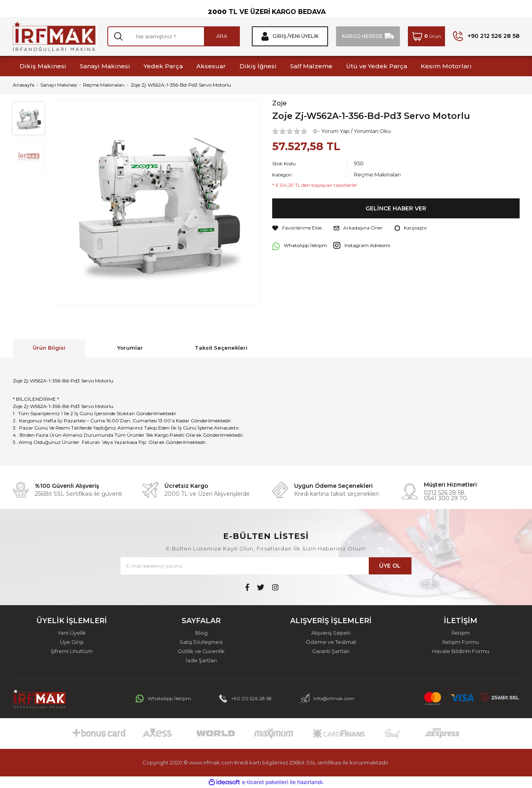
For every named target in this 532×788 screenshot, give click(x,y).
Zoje (279, 103)
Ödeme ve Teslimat (331, 642)
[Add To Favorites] (297, 228)
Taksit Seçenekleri (221, 348)
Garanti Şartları (331, 651)
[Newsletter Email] (266, 566)
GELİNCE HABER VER (396, 208)
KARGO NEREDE (362, 36)
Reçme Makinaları (377, 174)
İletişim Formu (461, 642)
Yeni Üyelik (72, 633)
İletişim (461, 633)
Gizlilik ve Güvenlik (201, 651)
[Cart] (426, 36)
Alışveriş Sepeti (331, 633)
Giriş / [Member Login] (281, 36)
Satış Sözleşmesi (201, 642)
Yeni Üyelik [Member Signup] (304, 36)
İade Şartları (201, 660)
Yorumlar (130, 348)
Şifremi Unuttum (72, 651)
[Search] (174, 36)
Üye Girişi (72, 642)
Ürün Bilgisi (49, 348)
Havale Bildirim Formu (461, 651)
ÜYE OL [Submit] (390, 566)
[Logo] (54, 36)
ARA (222, 36)
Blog (201, 633)
